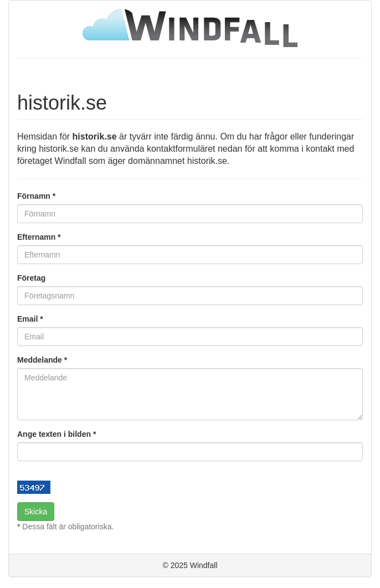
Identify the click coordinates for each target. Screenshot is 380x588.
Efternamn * (39, 237)
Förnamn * (36, 196)
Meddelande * (42, 360)
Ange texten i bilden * (57, 434)
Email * (30, 319)
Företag (31, 278)
